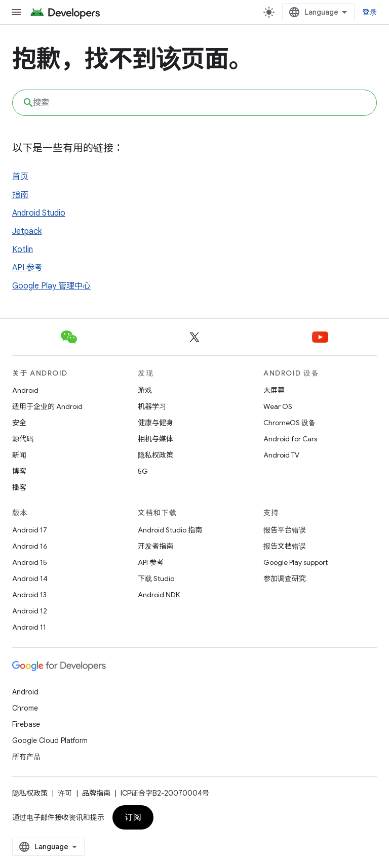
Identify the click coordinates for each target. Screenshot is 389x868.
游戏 (145, 390)
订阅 (133, 817)
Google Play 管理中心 (51, 286)
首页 (20, 177)
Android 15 (30, 562)
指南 (20, 195)
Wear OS (278, 406)
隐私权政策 (155, 455)
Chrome (25, 708)
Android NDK (159, 595)
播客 (19, 487)
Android (25, 390)
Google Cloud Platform (50, 740)
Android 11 (29, 627)
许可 (65, 793)
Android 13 (29, 595)
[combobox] (194, 103)
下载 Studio (156, 578)
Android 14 (30, 578)
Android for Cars (290, 439)
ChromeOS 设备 (289, 423)
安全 (19, 423)
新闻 (19, 455)
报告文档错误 (285, 546)
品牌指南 (96, 793)
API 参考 (27, 268)
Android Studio (39, 213)
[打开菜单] (16, 12)
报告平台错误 (285, 530)
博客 (19, 471)
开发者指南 (155, 546)
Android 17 (30, 530)
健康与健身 (155, 423)
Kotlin (23, 250)
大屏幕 (274, 390)
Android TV (281, 455)
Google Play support (296, 562)
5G (143, 471)
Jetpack (27, 231)
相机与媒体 (155, 439)
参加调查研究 (285, 578)
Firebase (26, 724)
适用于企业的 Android (47, 406)
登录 (370, 12)
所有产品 (26, 757)
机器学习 (152, 406)
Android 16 (30, 546)
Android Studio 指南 (170, 530)
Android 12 (30, 611)
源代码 (23, 439)
